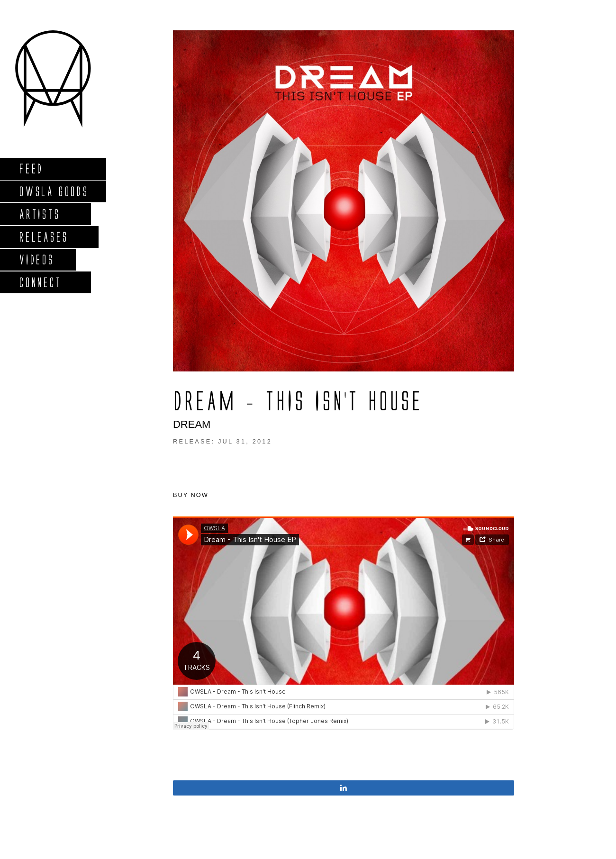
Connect (40, 282)
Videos (36, 259)
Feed (31, 168)
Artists (40, 214)
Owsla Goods (54, 191)
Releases (43, 237)
